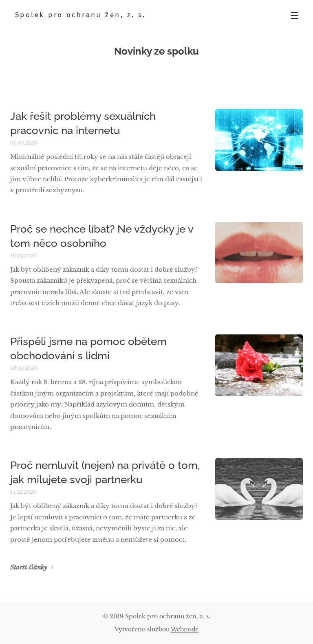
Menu (295, 15)
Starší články (29, 567)
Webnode (185, 629)
